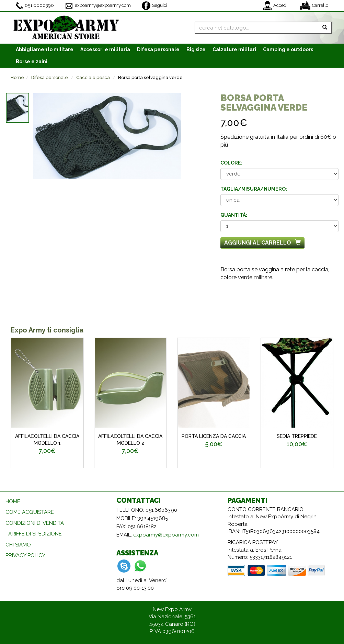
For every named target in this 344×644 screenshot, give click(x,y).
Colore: (231, 163)
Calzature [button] (234, 49)
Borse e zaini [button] (32, 61)
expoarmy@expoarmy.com (98, 6)
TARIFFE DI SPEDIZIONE (34, 534)
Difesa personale (50, 77)
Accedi (275, 6)
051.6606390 (35, 6)
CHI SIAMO (18, 545)
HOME (13, 501)
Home (17, 77)
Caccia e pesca (93, 77)
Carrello (314, 6)
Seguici (154, 6)
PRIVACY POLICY (25, 555)
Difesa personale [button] (158, 49)
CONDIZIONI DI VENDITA (35, 523)
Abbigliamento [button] (45, 49)
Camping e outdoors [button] (288, 49)
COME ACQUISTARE (30, 512)
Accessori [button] (105, 49)
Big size (196, 49)
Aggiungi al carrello (262, 243)
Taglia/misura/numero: (254, 189)
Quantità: (234, 215)
